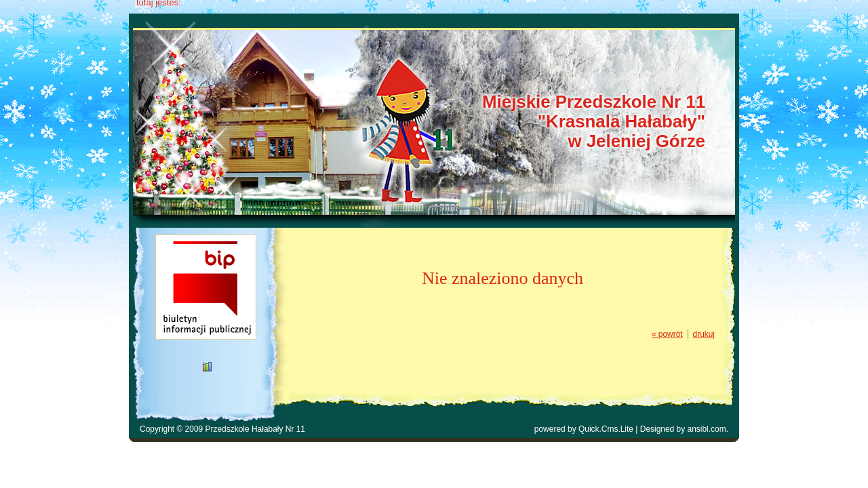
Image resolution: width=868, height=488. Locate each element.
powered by (584, 429)
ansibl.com (707, 429)
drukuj (704, 334)
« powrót (667, 334)
